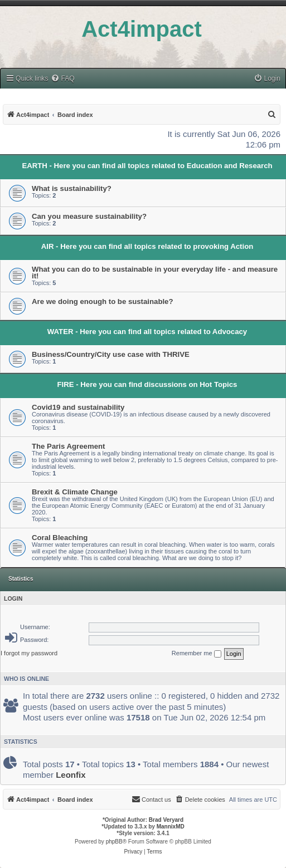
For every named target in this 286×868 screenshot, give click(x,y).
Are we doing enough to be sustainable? (103, 301)
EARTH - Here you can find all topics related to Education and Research (147, 166)
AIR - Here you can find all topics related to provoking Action (147, 246)
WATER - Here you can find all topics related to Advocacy (147, 332)
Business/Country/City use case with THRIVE (111, 354)
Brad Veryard (166, 820)
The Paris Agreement (68, 446)
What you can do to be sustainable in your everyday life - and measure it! (155, 273)
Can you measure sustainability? (89, 216)
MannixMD (171, 827)
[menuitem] (62, 79)
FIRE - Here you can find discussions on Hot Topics (147, 384)
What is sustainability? (72, 188)
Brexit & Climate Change (75, 492)
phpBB (114, 842)
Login (13, 599)
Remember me (197, 654)
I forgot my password (29, 653)
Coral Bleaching (60, 538)
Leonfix (71, 775)
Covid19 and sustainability (78, 407)
